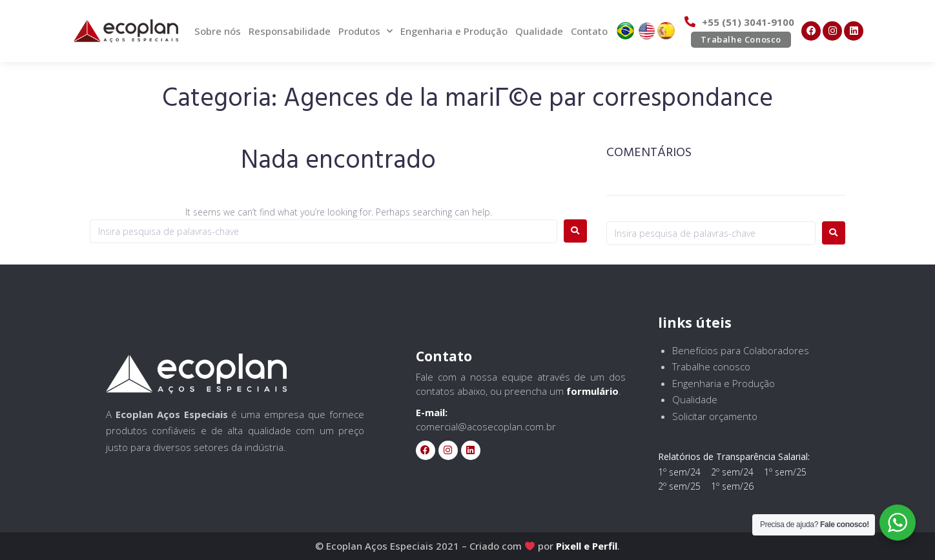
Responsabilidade (290, 31)
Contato (589, 31)
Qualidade (539, 31)
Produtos (365, 31)
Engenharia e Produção (454, 31)
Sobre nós (218, 31)
